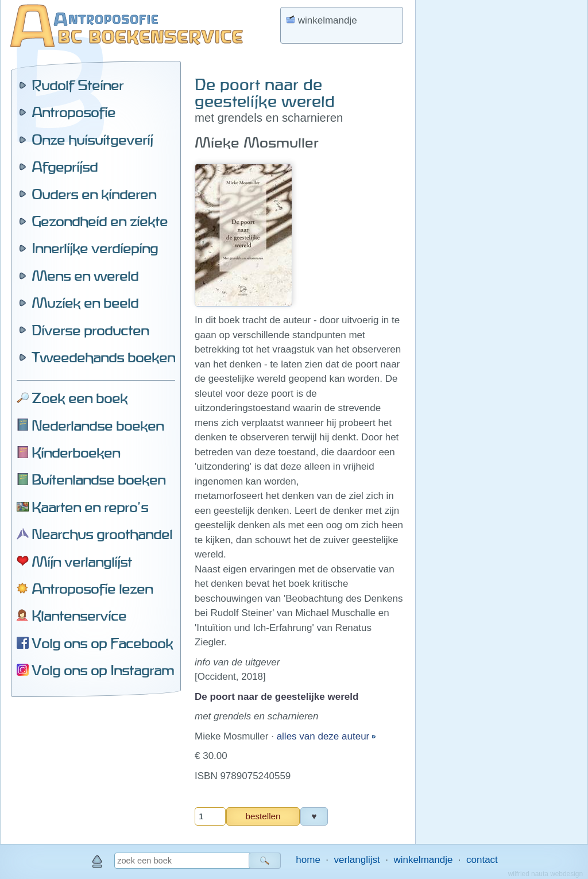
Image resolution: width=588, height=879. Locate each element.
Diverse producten (90, 330)
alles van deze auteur (324, 736)
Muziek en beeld (85, 303)
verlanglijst (357, 860)
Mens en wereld (85, 276)
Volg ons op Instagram (103, 670)
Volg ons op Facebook (102, 643)
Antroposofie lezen (92, 588)
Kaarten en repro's (90, 507)
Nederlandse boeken (98, 425)
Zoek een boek (80, 398)
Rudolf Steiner (78, 85)
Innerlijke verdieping (95, 248)
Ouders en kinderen (94, 194)
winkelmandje (423, 860)
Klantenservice (79, 615)
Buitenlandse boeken (98, 479)
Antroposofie (73, 112)
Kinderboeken (76, 452)
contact (482, 860)
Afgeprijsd (65, 166)
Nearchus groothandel (102, 534)
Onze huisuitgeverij (92, 140)
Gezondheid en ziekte (100, 221)
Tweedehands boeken (103, 357)
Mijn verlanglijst (82, 562)
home (308, 860)
